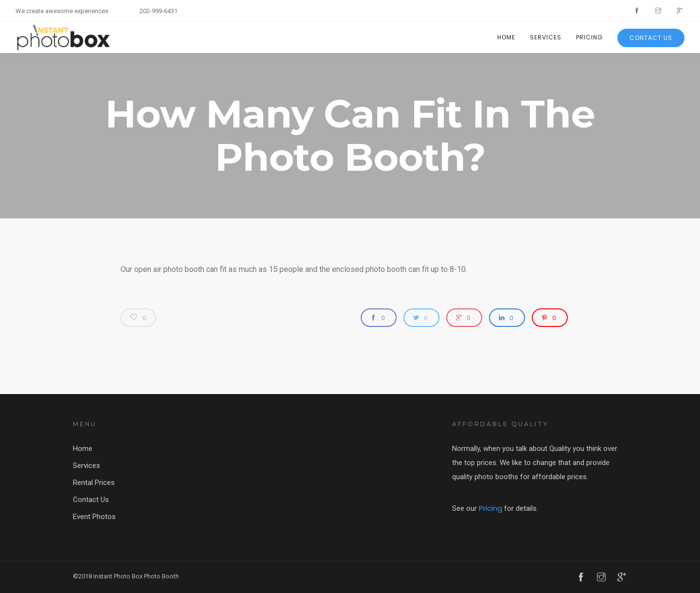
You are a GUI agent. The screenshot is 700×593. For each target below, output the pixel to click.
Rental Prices (94, 483)
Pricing (589, 37)
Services (546, 37)
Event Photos (94, 517)
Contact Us (651, 38)
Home (506, 37)
